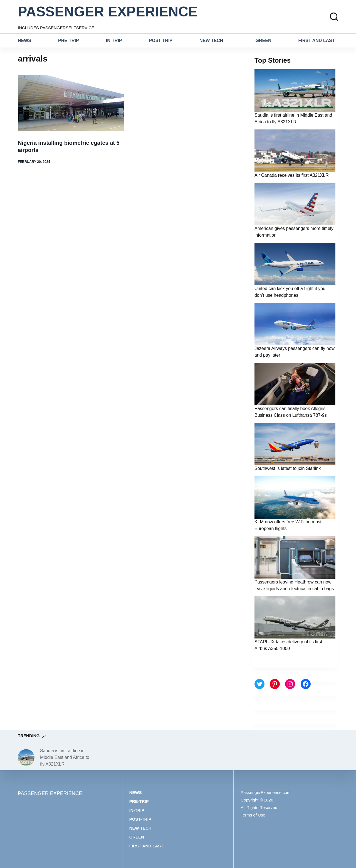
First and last (317, 41)
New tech (215, 41)
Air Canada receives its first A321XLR (292, 175)
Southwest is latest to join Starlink (288, 468)
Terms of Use (253, 815)
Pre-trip (69, 41)
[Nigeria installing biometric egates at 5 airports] (71, 103)
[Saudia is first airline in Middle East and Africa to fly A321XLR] (26, 757)
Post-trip (161, 41)
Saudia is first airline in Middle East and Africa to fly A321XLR (65, 757)
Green (264, 41)
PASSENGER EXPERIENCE (108, 12)
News (24, 41)
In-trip (114, 41)
